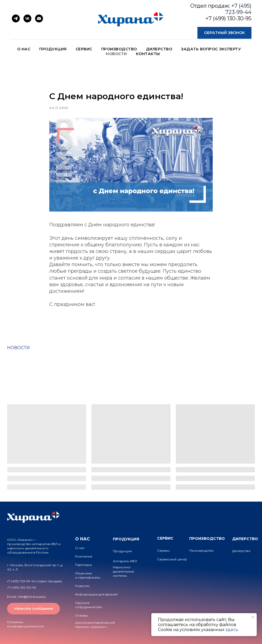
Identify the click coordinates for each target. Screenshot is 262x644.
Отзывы (81, 615)
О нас (80, 548)
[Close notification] (253, 617)
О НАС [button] (24, 49)
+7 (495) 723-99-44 (238, 9)
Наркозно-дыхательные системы (123, 571)
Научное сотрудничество (89, 605)
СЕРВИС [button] (84, 49)
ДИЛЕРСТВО (159, 49)
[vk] (27, 18)
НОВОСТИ (117, 54)
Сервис (163, 551)
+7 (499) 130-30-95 (229, 18)
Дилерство (241, 551)
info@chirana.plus (32, 597)
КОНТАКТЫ (148, 54)
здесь (232, 630)
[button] (224, 33)
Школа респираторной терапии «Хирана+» (95, 625)
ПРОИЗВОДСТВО (119, 49)
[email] (39, 18)
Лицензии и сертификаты (88, 575)
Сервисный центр (172, 559)
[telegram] (16, 18)
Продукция (122, 551)
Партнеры (84, 565)
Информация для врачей (96, 594)
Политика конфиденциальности (26, 624)
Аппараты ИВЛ (125, 561)
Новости (82, 586)
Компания (84, 556)
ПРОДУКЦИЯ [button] (53, 49)
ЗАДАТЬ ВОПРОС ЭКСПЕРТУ (211, 49)
